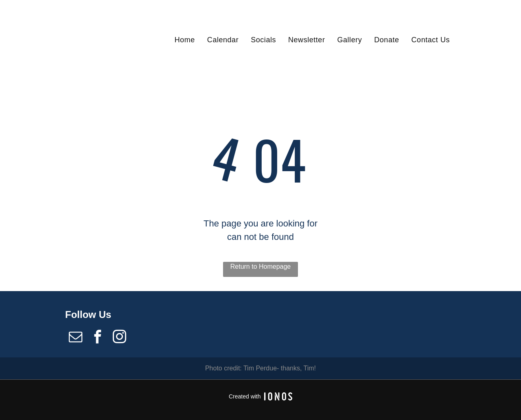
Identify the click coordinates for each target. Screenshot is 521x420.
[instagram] (120, 338)
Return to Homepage (261, 267)
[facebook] (97, 338)
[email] (75, 338)
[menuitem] (185, 40)
